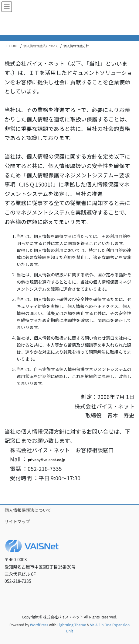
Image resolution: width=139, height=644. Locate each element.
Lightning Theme (72, 625)
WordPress (39, 625)
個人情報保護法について (28, 510)
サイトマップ (17, 521)
